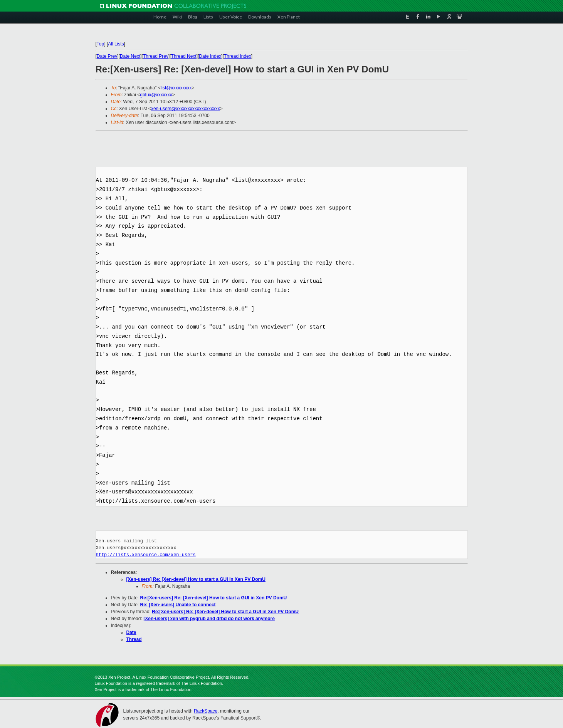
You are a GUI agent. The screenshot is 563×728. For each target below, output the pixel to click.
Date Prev (107, 56)
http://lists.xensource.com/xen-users (146, 555)
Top (100, 44)
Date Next (130, 56)
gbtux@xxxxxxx (156, 95)
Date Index (210, 56)
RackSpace (206, 711)
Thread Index (238, 56)
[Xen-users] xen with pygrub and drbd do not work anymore (209, 619)
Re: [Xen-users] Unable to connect (178, 605)
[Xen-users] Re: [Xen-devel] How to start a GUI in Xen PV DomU (196, 579)
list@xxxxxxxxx (176, 88)
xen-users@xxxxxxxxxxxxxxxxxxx (186, 109)
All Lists (116, 44)
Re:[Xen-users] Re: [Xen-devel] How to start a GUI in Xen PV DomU (214, 598)
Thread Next (184, 56)
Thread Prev (156, 56)
